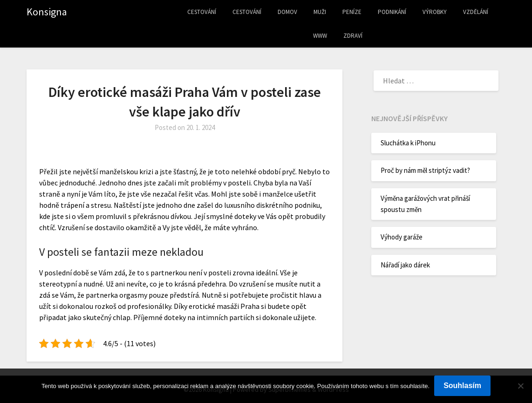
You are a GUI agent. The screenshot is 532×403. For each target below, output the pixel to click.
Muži (320, 12)
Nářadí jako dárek (405, 265)
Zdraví (353, 36)
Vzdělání (476, 12)
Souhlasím (462, 386)
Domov (287, 12)
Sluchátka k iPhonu (408, 143)
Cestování (202, 12)
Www (320, 36)
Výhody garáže (402, 237)
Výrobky (435, 12)
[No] (520, 386)
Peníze (352, 12)
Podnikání (392, 12)
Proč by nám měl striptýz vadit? (425, 170)
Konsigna (47, 12)
